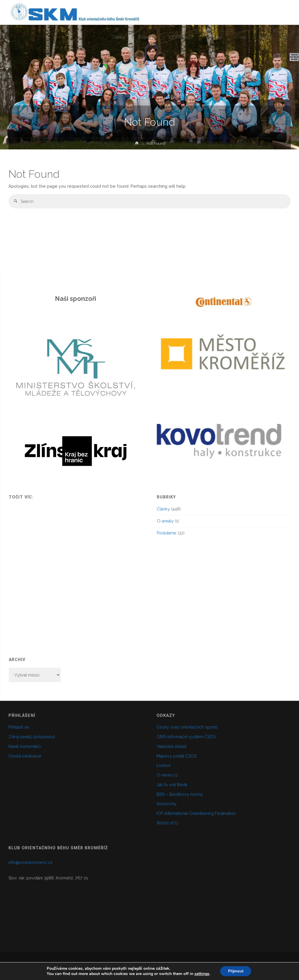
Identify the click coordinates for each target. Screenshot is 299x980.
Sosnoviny (167, 804)
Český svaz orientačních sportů (187, 727)
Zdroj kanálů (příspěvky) (32, 737)
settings (200, 974)
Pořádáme (167, 533)
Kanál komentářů (25, 746)
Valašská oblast (171, 746)
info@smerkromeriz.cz (31, 862)
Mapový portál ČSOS (177, 756)
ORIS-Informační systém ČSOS (186, 737)
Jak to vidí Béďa (172, 785)
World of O (167, 823)
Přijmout (236, 971)
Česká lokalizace (25, 756)
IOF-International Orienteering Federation (196, 813)
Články (163, 509)
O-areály (165, 521)
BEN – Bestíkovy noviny (180, 794)
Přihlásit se (19, 727)
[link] (285, 38)
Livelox (164, 765)
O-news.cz (167, 775)
